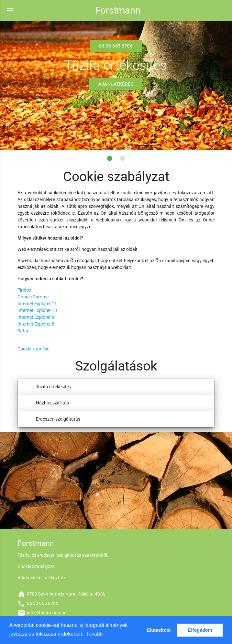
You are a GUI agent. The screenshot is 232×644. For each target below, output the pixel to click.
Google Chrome (33, 297)
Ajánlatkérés (116, 84)
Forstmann (118, 10)
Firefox (24, 290)
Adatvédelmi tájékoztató (42, 578)
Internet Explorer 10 (37, 310)
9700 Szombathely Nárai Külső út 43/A (61, 594)
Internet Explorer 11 (37, 304)
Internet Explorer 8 (36, 324)
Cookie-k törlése (33, 349)
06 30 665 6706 (116, 46)
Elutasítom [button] (159, 630)
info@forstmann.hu (42, 613)
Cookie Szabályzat (36, 566)
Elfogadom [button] (200, 630)
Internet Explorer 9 (36, 317)
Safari (23, 331)
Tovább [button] (94, 634)
